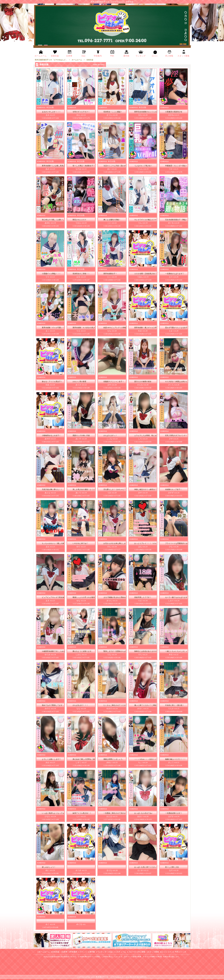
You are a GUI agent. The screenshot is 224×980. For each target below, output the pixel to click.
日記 (111, 952)
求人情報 (142, 952)
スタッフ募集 (153, 952)
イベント (83, 952)
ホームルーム (44, 952)
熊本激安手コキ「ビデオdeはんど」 (110, 977)
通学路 (92, 952)
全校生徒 (56, 952)
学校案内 (74, 952)
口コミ (164, 952)
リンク (183, 952)
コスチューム (120, 952)
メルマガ (132, 952)
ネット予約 (174, 952)
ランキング (102, 952)
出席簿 (65, 952)
